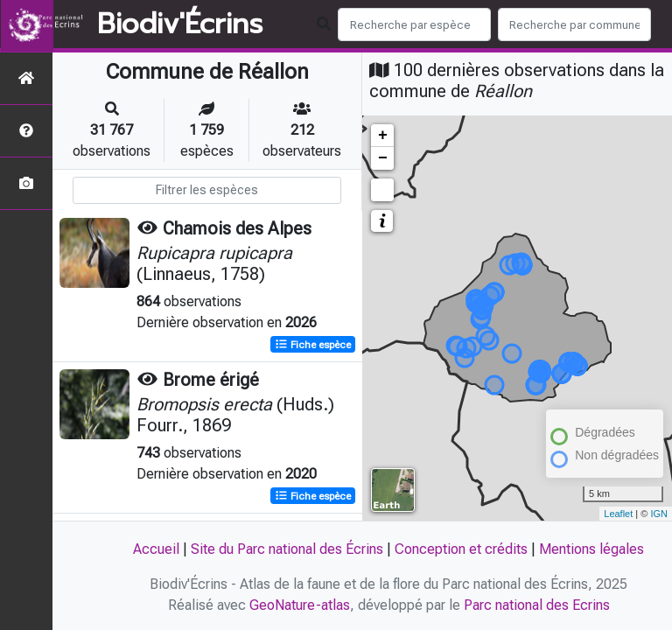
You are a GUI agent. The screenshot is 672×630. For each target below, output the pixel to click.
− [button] (383, 158)
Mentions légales (591, 549)
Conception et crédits (461, 549)
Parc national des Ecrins (537, 605)
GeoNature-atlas (300, 605)
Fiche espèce (313, 345)
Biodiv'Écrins (180, 24)
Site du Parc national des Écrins (287, 549)
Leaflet (618, 514)
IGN (659, 514)
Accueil (156, 549)
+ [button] (383, 136)
